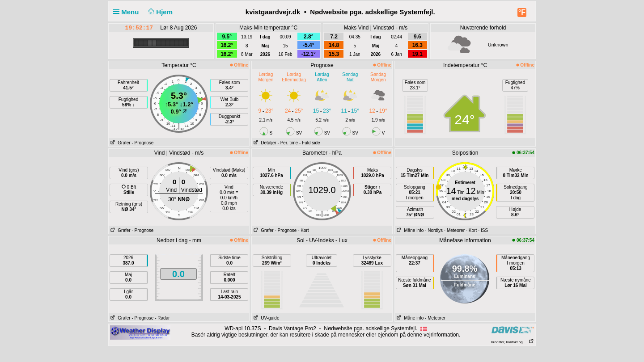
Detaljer (264, 143)
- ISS (483, 230)
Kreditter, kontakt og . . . (513, 342)
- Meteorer (454, 230)
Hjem (160, 12)
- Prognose (142, 143)
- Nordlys (434, 230)
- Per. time (288, 143)
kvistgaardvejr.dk (273, 12)
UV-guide (265, 318)
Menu (128, 12)
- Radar (162, 318)
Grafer (120, 143)
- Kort (303, 230)
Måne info (409, 230)
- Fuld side (310, 143)
